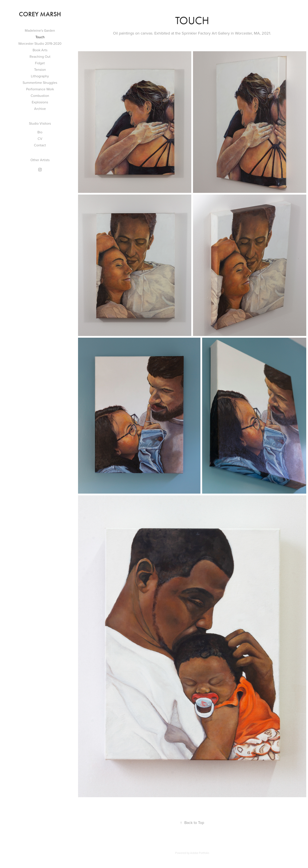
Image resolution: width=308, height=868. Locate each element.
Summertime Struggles (40, 83)
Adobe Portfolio (200, 853)
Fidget (40, 63)
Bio (40, 132)
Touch (40, 37)
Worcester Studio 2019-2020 (40, 43)
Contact (40, 145)
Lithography (40, 76)
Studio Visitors (40, 123)
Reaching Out (40, 56)
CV (40, 139)
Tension (40, 69)
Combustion (40, 96)
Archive (40, 109)
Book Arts (40, 50)
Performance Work (40, 89)
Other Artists (40, 160)
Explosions (40, 102)
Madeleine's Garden (40, 30)
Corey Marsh (40, 14)
